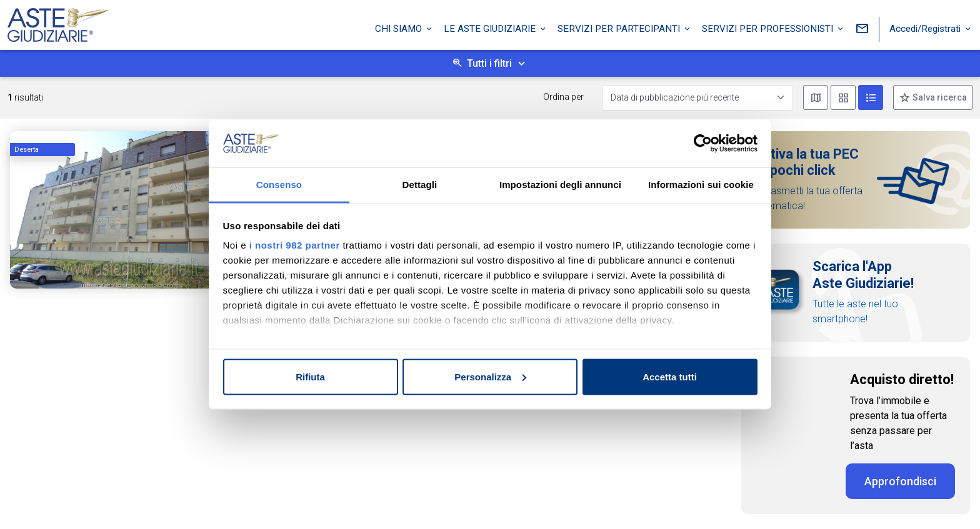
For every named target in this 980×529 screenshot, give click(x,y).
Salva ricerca (939, 97)
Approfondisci (900, 481)
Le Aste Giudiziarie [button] (491, 27)
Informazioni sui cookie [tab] (701, 185)
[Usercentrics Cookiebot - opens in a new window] (703, 143)
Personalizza (490, 376)
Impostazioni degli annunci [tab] (560, 185)
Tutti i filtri (489, 63)
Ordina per (563, 97)
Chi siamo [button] (400, 27)
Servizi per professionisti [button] (769, 27)
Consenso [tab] (279, 185)
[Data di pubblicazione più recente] (697, 98)
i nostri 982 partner (295, 245)
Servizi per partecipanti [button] (620, 27)
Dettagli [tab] (420, 185)
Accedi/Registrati (926, 27)
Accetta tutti (670, 376)
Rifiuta (310, 376)
